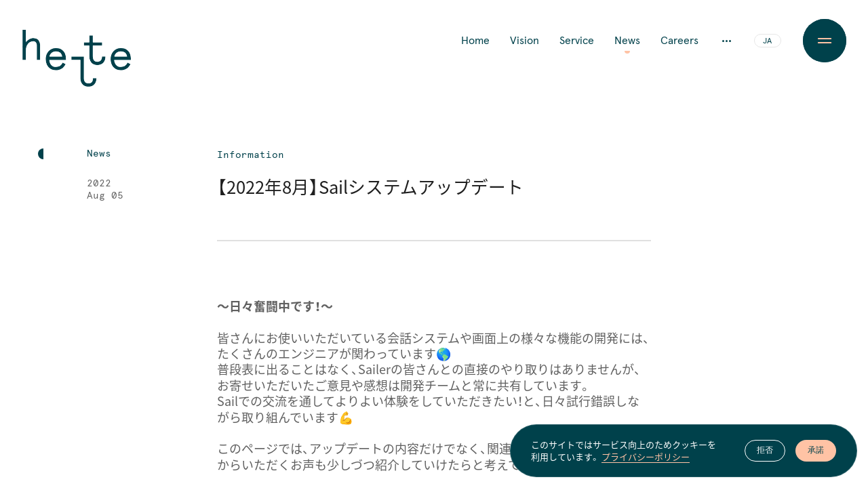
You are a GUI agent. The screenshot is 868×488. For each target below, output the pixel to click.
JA (767, 41)
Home (475, 41)
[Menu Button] (825, 41)
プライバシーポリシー (646, 458)
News (627, 41)
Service (577, 41)
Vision (525, 41)
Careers (679, 41)
